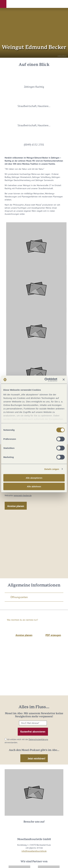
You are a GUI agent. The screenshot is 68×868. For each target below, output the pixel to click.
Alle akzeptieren (34, 478)
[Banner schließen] (64, 380)
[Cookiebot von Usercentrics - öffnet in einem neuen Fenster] (45, 380)
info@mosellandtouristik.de (34, 851)
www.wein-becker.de (23, 495)
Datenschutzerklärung (38, 739)
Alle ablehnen (34, 486)
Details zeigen (52, 469)
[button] (3, 4)
